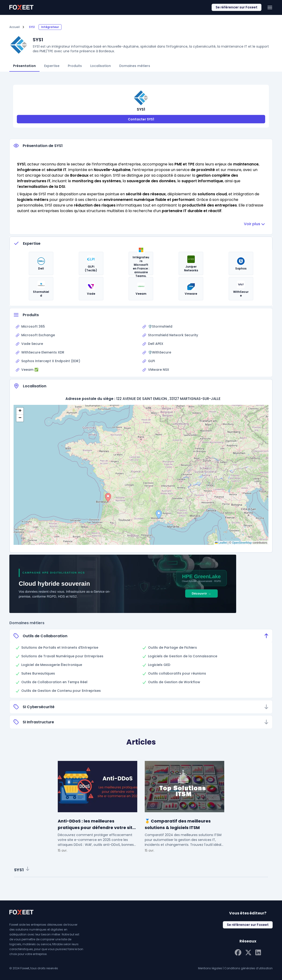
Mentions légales (210, 968)
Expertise (52, 66)
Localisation (101, 66)
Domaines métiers (135, 66)
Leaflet (221, 543)
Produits (75, 66)
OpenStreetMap (242, 543)
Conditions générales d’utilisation (248, 968)
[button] (108, 497)
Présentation (24, 66)
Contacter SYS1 (141, 119)
